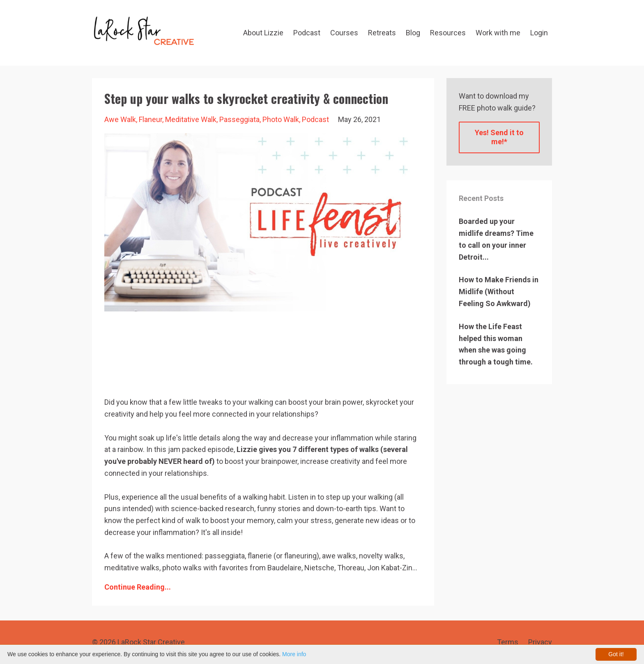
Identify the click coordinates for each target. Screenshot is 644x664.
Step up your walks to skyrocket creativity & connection (246, 98)
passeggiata (239, 119)
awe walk (120, 119)
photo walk (281, 119)
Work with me (498, 33)
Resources (448, 33)
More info (294, 654)
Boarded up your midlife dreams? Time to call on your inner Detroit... (496, 239)
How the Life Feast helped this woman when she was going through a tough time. (496, 344)
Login (539, 33)
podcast (315, 119)
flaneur (151, 119)
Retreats (382, 33)
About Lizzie (263, 33)
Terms (508, 642)
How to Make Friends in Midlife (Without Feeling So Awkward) (499, 292)
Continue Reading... (138, 587)
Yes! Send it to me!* (499, 137)
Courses (344, 33)
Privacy (540, 642)
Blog (413, 33)
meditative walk (191, 119)
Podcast (307, 33)
